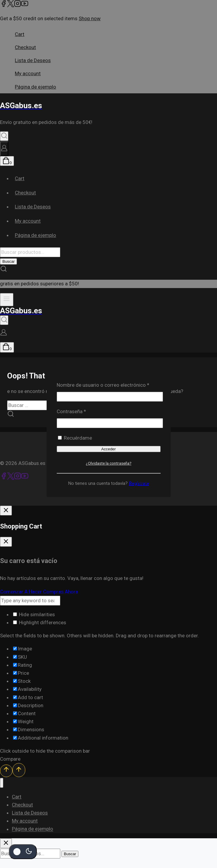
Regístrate (139, 483)
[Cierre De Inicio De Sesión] (6, 511)
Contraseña (84, 411)
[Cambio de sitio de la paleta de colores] (23, 852)
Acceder (108, 449)
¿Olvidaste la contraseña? (109, 463)
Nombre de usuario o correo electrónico (109, 385)
